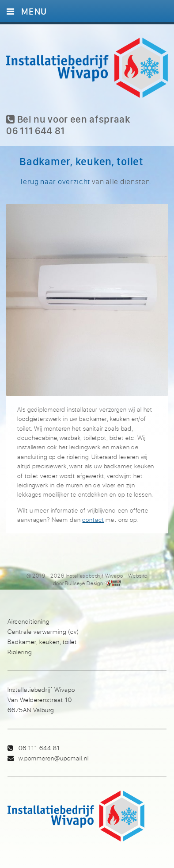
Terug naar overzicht (55, 181)
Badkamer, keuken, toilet (42, 642)
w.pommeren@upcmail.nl (54, 758)
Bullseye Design (84, 583)
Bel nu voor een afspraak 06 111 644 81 (68, 125)
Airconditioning (28, 621)
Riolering (20, 652)
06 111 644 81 (39, 748)
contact (93, 519)
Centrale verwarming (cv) (43, 631)
